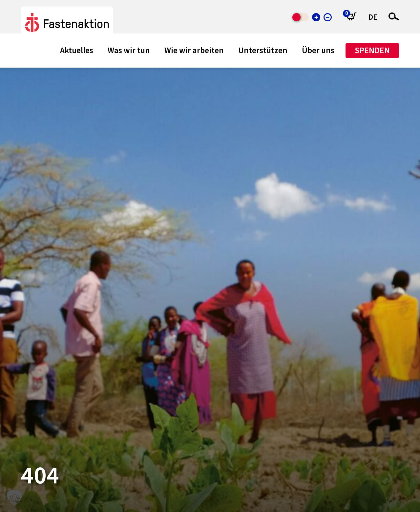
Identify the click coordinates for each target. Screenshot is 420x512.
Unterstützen (263, 51)
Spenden (372, 50)
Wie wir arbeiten (194, 51)
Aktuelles (77, 51)
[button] (14, 498)
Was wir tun (129, 51)
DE (373, 17)
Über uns (318, 51)
